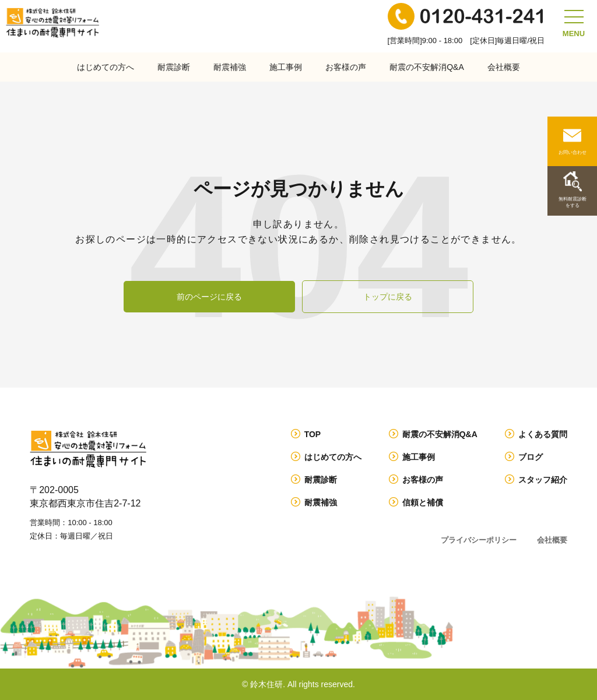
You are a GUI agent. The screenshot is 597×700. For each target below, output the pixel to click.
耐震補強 (230, 67)
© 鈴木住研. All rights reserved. (298, 684)
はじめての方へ (106, 67)
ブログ (531, 457)
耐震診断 (174, 67)
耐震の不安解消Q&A (427, 67)
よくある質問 (543, 434)
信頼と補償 (423, 502)
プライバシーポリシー (479, 540)
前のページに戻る (209, 297)
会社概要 (504, 67)
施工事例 (286, 67)
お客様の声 (346, 67)
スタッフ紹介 (543, 480)
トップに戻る (388, 297)
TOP (313, 434)
